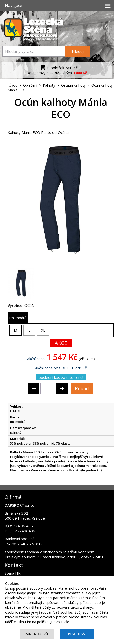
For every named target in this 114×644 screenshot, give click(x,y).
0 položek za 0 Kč (58, 67)
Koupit (82, 389)
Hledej (78, 51)
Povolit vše (77, 634)
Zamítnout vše (37, 634)
